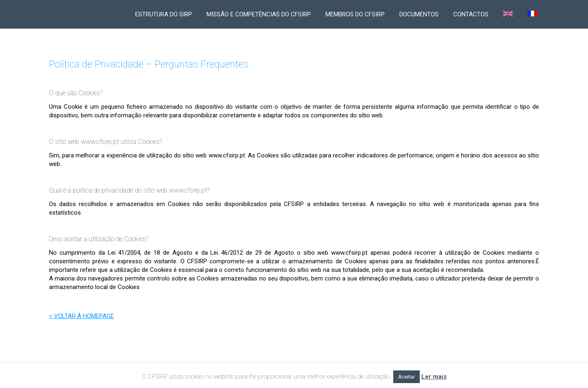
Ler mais (434, 377)
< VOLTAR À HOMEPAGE (81, 316)
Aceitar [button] (406, 377)
